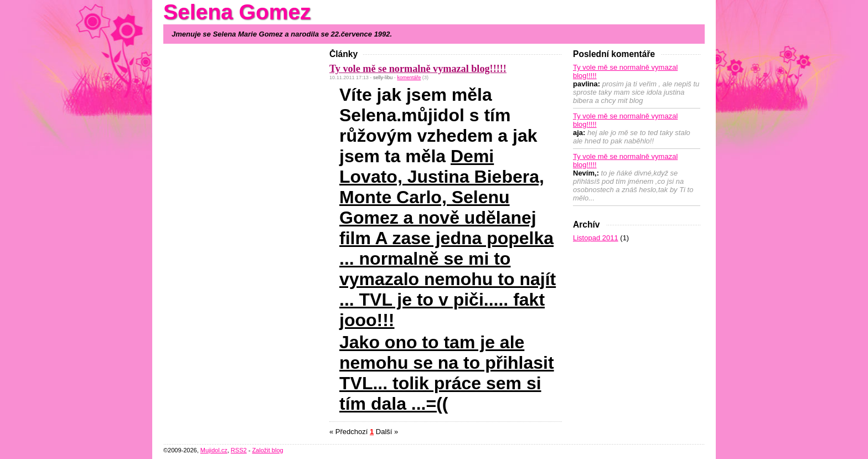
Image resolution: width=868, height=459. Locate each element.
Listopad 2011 (596, 238)
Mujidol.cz (214, 450)
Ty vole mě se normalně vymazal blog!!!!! (418, 69)
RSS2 (239, 450)
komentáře (409, 78)
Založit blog (267, 450)
